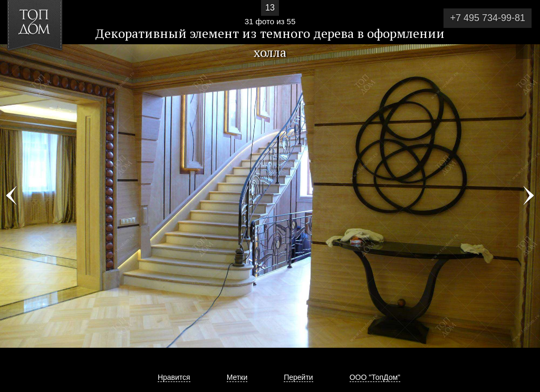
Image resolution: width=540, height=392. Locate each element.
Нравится (174, 377)
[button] (47, 69)
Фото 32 (528, 196)
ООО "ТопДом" (375, 377)
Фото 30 (12, 196)
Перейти (298, 377)
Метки (237, 377)
